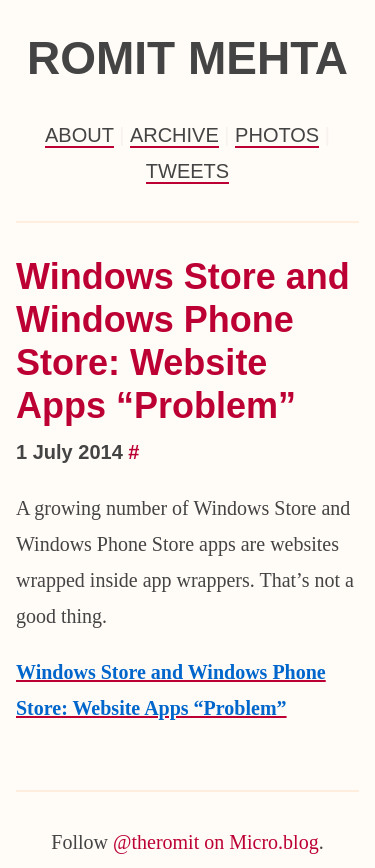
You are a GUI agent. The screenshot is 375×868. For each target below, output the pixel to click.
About (79, 135)
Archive (174, 135)
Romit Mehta (187, 58)
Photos (277, 135)
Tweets (187, 171)
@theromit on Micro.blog (216, 842)
